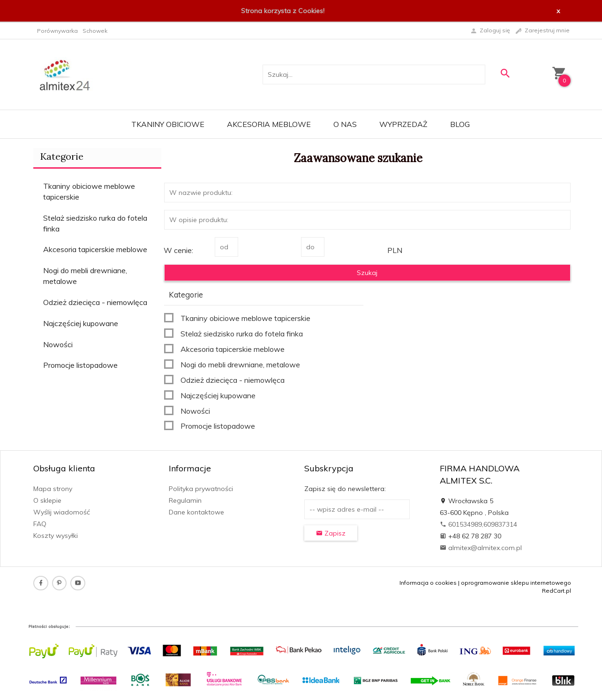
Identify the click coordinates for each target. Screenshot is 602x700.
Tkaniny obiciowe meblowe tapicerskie (89, 191)
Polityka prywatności (201, 489)
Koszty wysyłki (56, 536)
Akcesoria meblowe (269, 124)
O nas (345, 124)
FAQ (40, 524)
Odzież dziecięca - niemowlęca (95, 302)
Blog (460, 124)
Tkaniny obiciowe (168, 124)
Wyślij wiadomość (62, 512)
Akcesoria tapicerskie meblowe (95, 249)
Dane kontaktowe (196, 512)
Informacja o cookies (428, 583)
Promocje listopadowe (80, 365)
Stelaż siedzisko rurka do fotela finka (95, 223)
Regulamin (185, 500)
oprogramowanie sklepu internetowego (516, 583)
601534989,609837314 (478, 524)
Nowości (58, 344)
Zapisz (331, 533)
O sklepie (47, 500)
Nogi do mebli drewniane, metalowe (85, 276)
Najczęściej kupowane (81, 323)
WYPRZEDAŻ (403, 124)
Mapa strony (53, 489)
